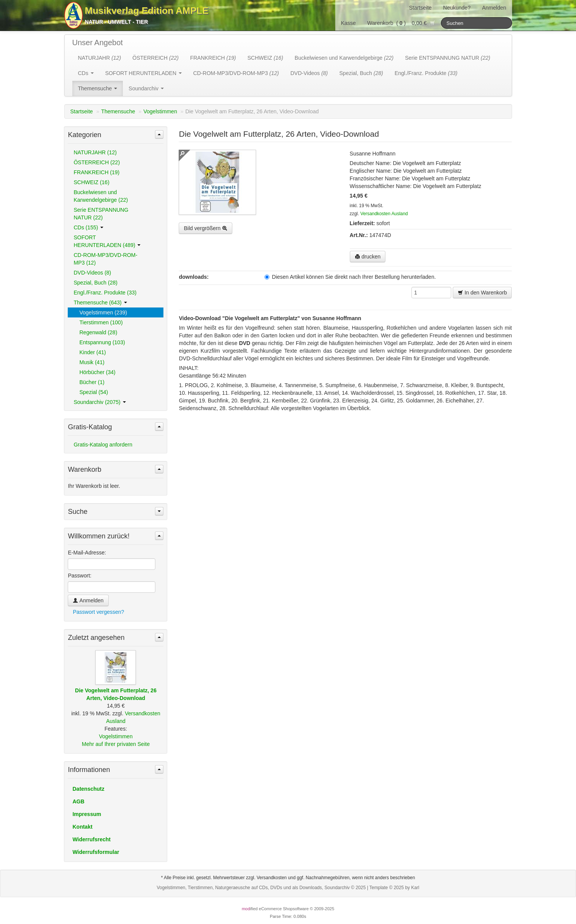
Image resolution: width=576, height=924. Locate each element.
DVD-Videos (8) (92, 273)
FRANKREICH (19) (96, 172)
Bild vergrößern (206, 228)
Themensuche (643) (100, 303)
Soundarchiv (146, 88)
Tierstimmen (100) (101, 322)
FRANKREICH (213, 58)
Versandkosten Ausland (384, 214)
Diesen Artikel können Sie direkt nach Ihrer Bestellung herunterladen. (350, 277)
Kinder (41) (92, 352)
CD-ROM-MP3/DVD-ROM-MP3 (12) (105, 259)
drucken (368, 257)
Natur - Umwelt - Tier (117, 22)
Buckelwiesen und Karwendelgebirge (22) (101, 196)
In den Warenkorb (482, 293)
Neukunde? (457, 8)
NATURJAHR (100, 58)
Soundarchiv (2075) (100, 402)
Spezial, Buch (361, 73)
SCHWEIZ (265, 58)
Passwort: (79, 576)
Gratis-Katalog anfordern (103, 445)
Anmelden (494, 8)
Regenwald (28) (98, 332)
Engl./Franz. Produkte (426, 73)
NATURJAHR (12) (95, 152)
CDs (86, 73)
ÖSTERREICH (156, 58)
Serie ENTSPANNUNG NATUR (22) (101, 214)
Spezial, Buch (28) (95, 283)
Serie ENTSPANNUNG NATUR (448, 58)
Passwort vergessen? (98, 612)
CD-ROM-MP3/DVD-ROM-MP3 (236, 73)
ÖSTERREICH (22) (97, 162)
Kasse (348, 23)
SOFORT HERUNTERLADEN (144, 73)
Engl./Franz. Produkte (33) (105, 293)
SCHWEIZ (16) (91, 182)
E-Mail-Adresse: (87, 553)
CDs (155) (88, 227)
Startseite (420, 8)
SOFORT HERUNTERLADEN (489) (107, 241)
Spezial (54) (94, 392)
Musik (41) (92, 362)
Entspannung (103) (102, 342)
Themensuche (98, 88)
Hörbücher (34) (97, 372)
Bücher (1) (92, 382)
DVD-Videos (309, 73)
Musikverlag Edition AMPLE (147, 11)
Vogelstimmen (160, 111)
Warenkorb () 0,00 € (401, 23)
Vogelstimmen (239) (103, 312)
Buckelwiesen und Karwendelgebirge (344, 58)
